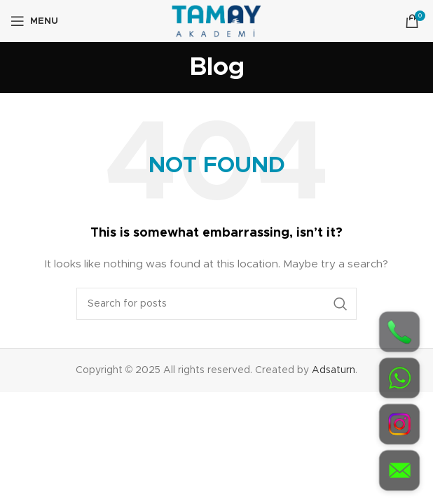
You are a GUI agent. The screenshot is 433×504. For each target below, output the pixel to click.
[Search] (216, 304)
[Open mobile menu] (34, 21)
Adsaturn (334, 370)
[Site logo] (216, 21)
